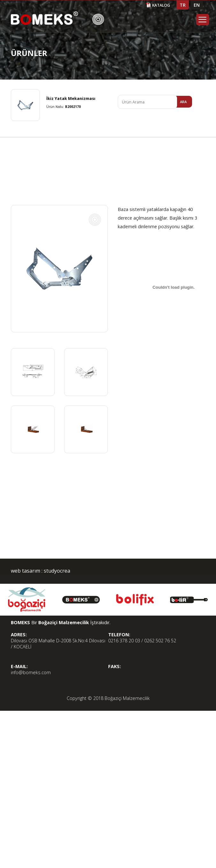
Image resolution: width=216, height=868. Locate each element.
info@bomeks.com (31, 672)
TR (183, 5)
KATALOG (161, 5)
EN (197, 5)
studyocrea (56, 571)
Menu (203, 20)
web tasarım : (27, 571)
